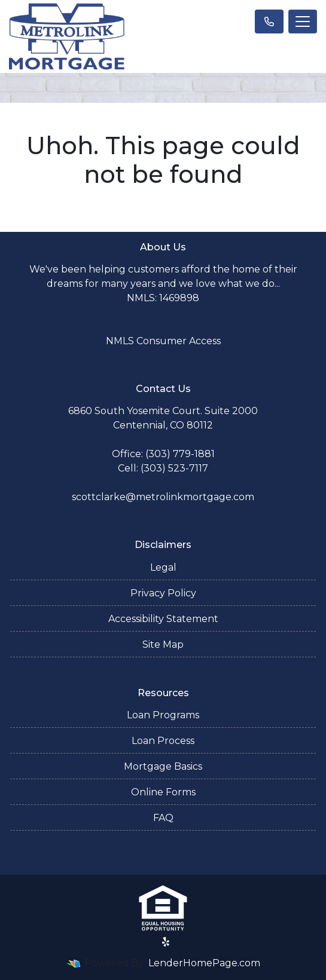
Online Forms (163, 792)
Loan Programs (163, 715)
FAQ (163, 818)
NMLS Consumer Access (163, 341)
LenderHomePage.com (204, 963)
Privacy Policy (163, 593)
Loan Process (163, 741)
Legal (163, 567)
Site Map (163, 644)
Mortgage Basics (163, 766)
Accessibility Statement (163, 619)
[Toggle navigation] (303, 22)
